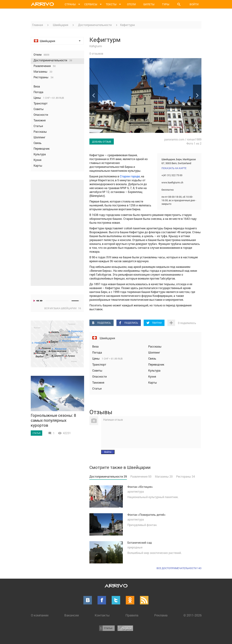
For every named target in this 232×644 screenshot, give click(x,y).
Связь (152, 358)
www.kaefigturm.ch (172, 182)
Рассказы (155, 346)
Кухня (152, 376)
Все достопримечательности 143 (179, 568)
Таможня (98, 382)
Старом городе (130, 176)
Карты (153, 382)
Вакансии (72, 615)
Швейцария (61, 25)
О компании (40, 615)
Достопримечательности (95, 25)
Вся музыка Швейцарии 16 (63, 308)
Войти (194, 4)
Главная (38, 25)
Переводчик (156, 364)
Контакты (102, 615)
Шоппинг (154, 352)
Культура (154, 370)
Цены (96, 358)
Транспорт (99, 364)
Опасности (99, 376)
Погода (97, 352)
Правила (132, 615)
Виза (95, 346)
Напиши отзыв (113, 420)
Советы (97, 370)
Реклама (161, 615)
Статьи (97, 388)
